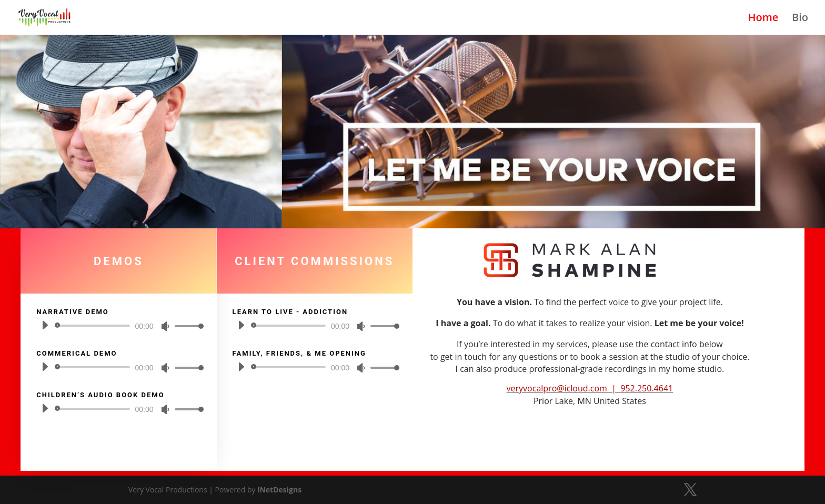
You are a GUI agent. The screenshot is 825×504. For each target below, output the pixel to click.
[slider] (94, 326)
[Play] (45, 325)
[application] (118, 326)
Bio (800, 19)
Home (763, 19)
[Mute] (165, 326)
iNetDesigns (279, 490)
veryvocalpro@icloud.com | (564, 388)
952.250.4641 (647, 388)
